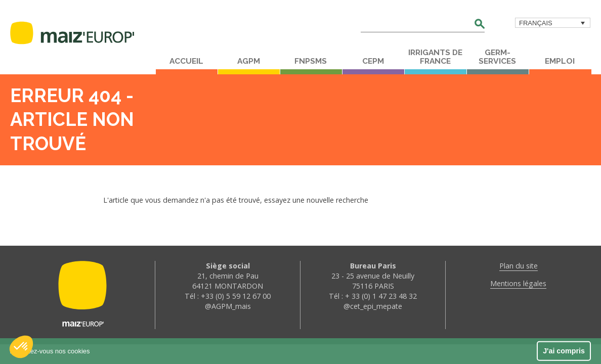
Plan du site (519, 266)
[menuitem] (553, 23)
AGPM (249, 61)
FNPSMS (311, 61)
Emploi (560, 61)
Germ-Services (497, 57)
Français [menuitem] (536, 23)
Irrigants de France (435, 57)
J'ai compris (564, 351)
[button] (21, 347)
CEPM (373, 61)
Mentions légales (518, 283)
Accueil (186, 61)
